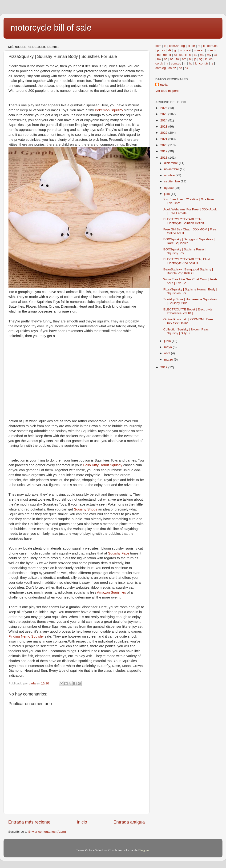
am (184, 59)
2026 (164, 108)
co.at (188, 50)
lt (206, 59)
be (159, 55)
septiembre (172, 181)
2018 (164, 158)
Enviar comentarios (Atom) (47, 832)
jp (195, 59)
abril (167, 353)
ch (211, 59)
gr (175, 50)
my (209, 55)
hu (191, 63)
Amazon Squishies (112, 592)
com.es (212, 46)
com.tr (204, 63)
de (165, 55)
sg (201, 59)
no (166, 59)
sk (181, 55)
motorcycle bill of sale (51, 28)
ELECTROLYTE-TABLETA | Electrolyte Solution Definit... (185, 221)
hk (186, 68)
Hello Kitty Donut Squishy (103, 465)
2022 (164, 133)
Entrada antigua (129, 822)
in (185, 63)
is (181, 50)
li (186, 55)
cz (164, 50)
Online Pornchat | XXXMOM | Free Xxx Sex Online (188, 321)
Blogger (144, 850)
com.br (212, 50)
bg (183, 46)
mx (159, 59)
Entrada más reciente (29, 822)
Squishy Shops (86, 509)
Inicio (82, 822)
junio (168, 341)
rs (212, 63)
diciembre (171, 163)
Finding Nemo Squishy (26, 636)
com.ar (174, 46)
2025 (164, 114)
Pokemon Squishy (109, 110)
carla (164, 85)
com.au (199, 50)
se (196, 55)
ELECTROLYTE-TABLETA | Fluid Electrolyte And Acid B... (187, 261)
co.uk (159, 63)
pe (180, 68)
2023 (164, 127)
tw (178, 59)
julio (167, 194)
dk (170, 50)
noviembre (172, 169)
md (202, 55)
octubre (170, 175)
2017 (164, 367)
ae (172, 59)
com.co (176, 63)
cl (189, 46)
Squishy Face (119, 553)
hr (167, 63)
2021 (164, 139)
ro (199, 46)
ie (165, 46)
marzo (169, 360)
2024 (164, 120)
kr (194, 46)
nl (190, 59)
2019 (164, 151)
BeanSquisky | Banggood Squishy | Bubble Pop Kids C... (188, 271)
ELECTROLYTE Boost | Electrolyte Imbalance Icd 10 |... (188, 311)
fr (170, 55)
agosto (169, 188)
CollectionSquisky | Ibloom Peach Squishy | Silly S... (187, 331)
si (190, 55)
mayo (168, 347)
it (196, 63)
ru (175, 55)
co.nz (172, 68)
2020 (164, 145)
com (158, 46)
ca (215, 55)
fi (204, 46)
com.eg (161, 68)
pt (158, 50)
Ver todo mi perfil (167, 91)
